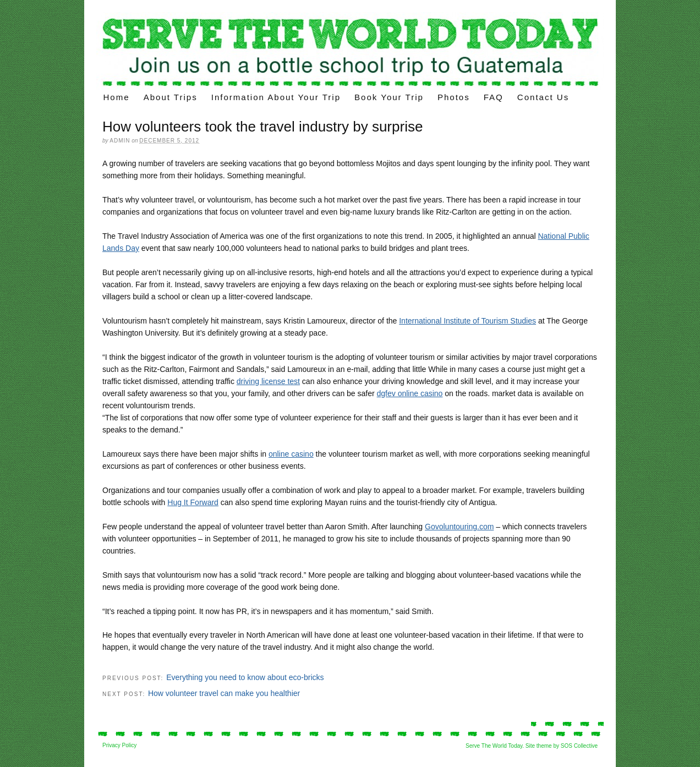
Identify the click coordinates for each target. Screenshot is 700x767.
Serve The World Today (494, 746)
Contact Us (543, 97)
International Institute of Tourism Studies (467, 321)
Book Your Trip (389, 97)
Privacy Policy (119, 745)
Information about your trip (276, 97)
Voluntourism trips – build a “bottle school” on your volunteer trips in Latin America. (350, 51)
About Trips (171, 97)
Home (117, 97)
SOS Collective (579, 746)
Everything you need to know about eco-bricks (245, 677)
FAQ (494, 97)
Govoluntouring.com (459, 527)
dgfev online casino (410, 393)
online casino (291, 454)
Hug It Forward (193, 502)
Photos (454, 97)
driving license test (268, 381)
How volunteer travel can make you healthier (224, 693)
